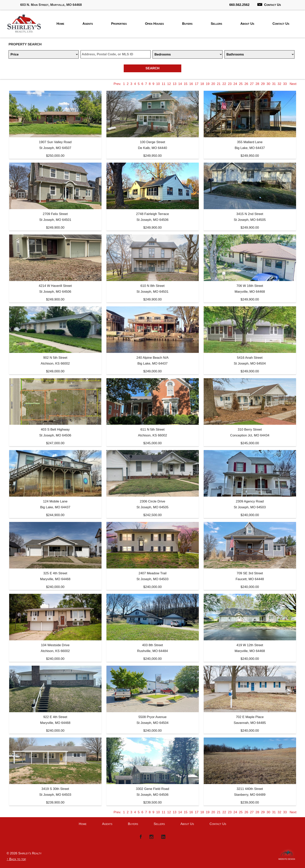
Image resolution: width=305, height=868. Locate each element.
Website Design (287, 858)
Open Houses (155, 24)
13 (175, 84)
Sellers (216, 24)
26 (246, 84)
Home (60, 24)
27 (252, 84)
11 (163, 84)
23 (230, 84)
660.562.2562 (239, 5)
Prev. (117, 84)
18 (202, 84)
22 (224, 84)
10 (158, 84)
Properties (119, 24)
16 (191, 84)
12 (169, 84)
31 (274, 84)
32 (279, 84)
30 (268, 84)
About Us (247, 24)
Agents (88, 24)
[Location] (116, 54)
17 (197, 84)
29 (263, 84)
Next (293, 84)
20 (213, 84)
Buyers (187, 24)
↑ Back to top (16, 859)
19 (208, 84)
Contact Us (269, 5)
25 (241, 84)
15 (186, 84)
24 (235, 84)
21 (219, 84)
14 (180, 84)
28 (257, 84)
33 (285, 84)
